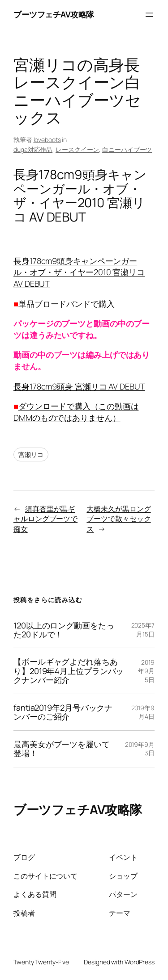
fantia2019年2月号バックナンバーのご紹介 (63, 712)
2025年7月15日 (143, 630)
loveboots (47, 140)
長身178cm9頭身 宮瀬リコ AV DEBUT (79, 386)
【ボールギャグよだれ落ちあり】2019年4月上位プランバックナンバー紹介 (69, 671)
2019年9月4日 (143, 712)
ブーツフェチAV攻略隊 (54, 14)
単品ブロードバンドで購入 (67, 304)
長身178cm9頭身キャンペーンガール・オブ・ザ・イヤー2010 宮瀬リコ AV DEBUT (79, 272)
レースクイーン (77, 149)
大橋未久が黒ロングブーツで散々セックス (118, 519)
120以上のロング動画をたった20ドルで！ (64, 630)
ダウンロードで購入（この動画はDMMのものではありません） (76, 412)
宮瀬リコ (31, 454)
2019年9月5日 (146, 671)
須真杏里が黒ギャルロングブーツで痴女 (45, 519)
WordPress (140, 962)
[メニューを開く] (149, 15)
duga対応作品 (33, 149)
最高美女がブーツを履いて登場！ (62, 749)
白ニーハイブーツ (127, 149)
